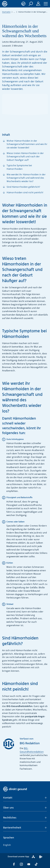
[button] (31, 4)
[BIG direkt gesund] (5, 4)
